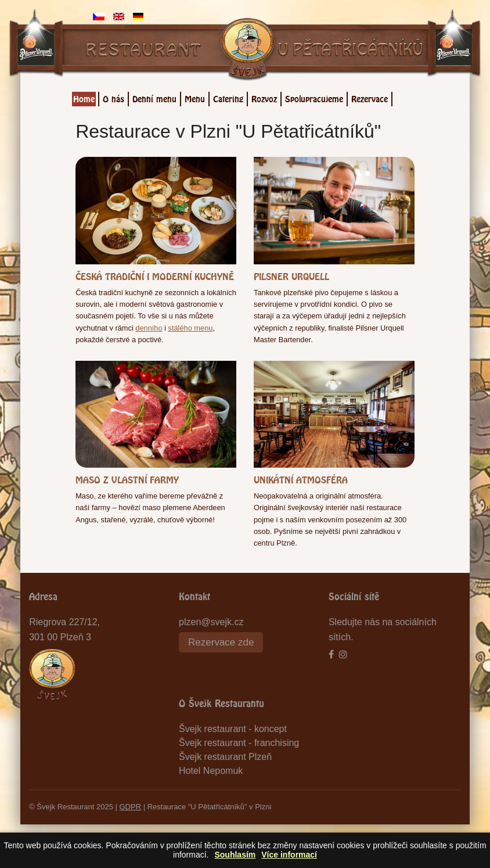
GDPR (131, 807)
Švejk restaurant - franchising (239, 743)
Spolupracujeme (314, 97)
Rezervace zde (221, 642)
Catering (228, 97)
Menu (195, 97)
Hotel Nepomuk (211, 771)
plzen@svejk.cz (211, 622)
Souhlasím (235, 854)
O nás (114, 97)
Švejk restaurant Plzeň (225, 757)
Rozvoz (264, 97)
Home (84, 97)
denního (149, 328)
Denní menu (154, 97)
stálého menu (191, 328)
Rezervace (370, 97)
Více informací (289, 854)
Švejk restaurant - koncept (233, 729)
